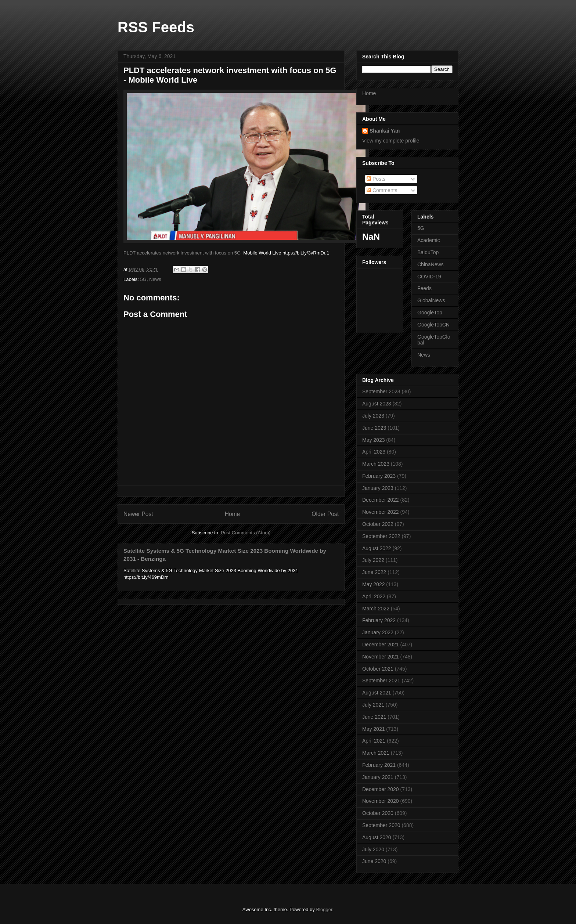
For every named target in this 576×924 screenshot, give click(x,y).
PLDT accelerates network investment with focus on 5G (182, 253)
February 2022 (379, 620)
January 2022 (378, 632)
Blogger (324, 909)
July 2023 (373, 416)
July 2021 (373, 705)
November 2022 (381, 512)
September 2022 (381, 536)
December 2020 (381, 789)
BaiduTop (428, 252)
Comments (382, 190)
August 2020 (377, 837)
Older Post (325, 514)
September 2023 (381, 391)
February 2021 (379, 765)
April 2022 (374, 596)
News (155, 279)
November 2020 (381, 801)
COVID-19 (429, 277)
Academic (429, 240)
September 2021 (381, 681)
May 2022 (373, 584)
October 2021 (378, 669)
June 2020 (374, 861)
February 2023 (379, 476)
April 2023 (374, 452)
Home (233, 514)
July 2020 (373, 849)
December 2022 (381, 500)
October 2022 (378, 524)
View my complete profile (391, 141)
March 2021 (376, 753)
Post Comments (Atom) (246, 533)
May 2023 (373, 440)
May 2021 (373, 729)
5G (143, 279)
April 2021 (374, 741)
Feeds (424, 288)
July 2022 (373, 560)
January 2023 (378, 488)
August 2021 (377, 693)
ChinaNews (431, 264)
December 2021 (381, 645)
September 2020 (381, 825)
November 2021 (381, 657)
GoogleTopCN (433, 325)
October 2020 (378, 813)
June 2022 (374, 572)
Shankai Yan (385, 131)
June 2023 (374, 428)
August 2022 (377, 548)
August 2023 (377, 404)
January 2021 (378, 777)
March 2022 (376, 609)
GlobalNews (431, 300)
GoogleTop (430, 313)
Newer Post (138, 514)
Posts (376, 179)
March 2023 (376, 464)
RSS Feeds (156, 27)
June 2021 (374, 717)
